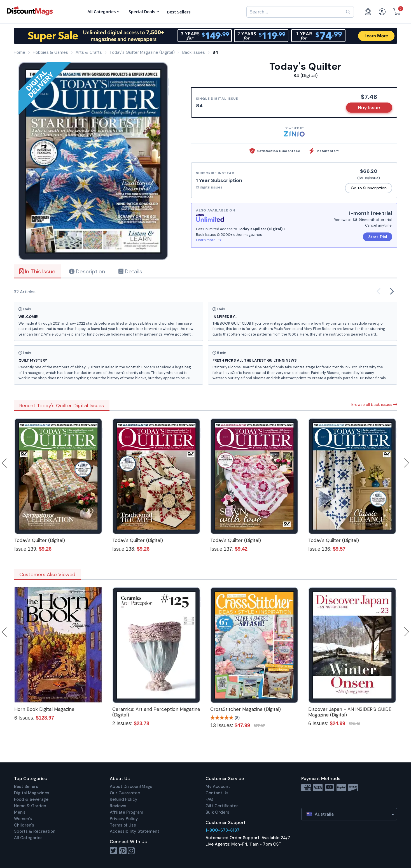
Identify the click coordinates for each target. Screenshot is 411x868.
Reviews (118, 806)
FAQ (209, 799)
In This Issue (37, 271)
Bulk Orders (217, 812)
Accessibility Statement (135, 831)
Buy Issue (369, 108)
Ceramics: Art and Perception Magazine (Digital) (156, 712)
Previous (5, 463)
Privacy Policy (124, 819)
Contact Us (217, 793)
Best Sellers (26, 786)
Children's (24, 825)
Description (87, 271)
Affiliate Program (126, 812)
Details (130, 271)
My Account (218, 786)
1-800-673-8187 (222, 830)
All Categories (28, 838)
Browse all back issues (374, 404)
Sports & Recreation (35, 831)
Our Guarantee (125, 793)
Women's (23, 819)
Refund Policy (124, 799)
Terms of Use (123, 825)
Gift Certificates (222, 806)
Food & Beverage (31, 799)
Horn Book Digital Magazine (44, 709)
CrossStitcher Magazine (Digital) (246, 709)
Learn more (209, 240)
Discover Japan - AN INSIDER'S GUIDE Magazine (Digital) (350, 712)
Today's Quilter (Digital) (40, 540)
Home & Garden (30, 806)
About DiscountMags (131, 786)
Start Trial (378, 237)
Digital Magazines (32, 793)
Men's (20, 812)
